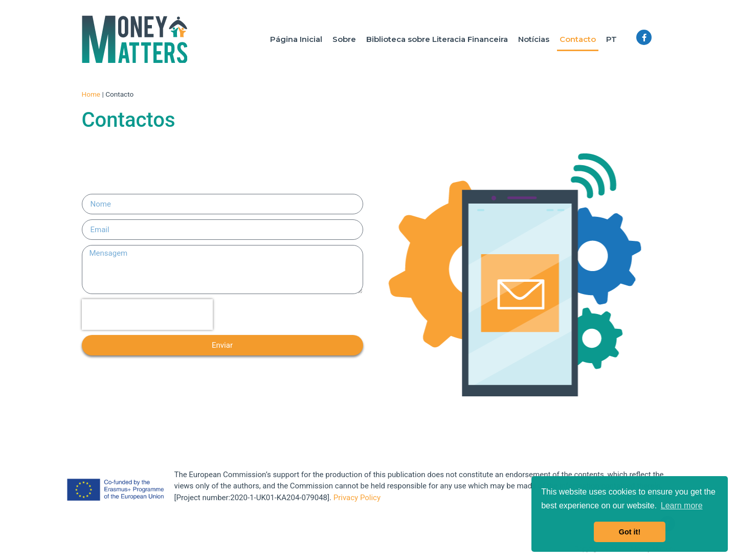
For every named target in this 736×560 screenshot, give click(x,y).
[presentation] (147, 315)
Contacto (578, 39)
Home (91, 94)
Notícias (534, 39)
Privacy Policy (357, 498)
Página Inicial (296, 39)
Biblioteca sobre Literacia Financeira (437, 39)
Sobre (344, 39)
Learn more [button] (682, 506)
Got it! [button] (630, 532)
